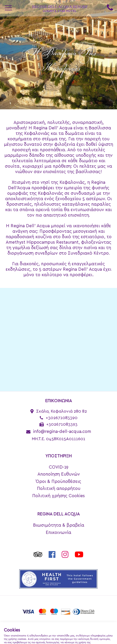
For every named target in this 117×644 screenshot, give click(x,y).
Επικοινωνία (58, 532)
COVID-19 (59, 467)
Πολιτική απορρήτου (59, 488)
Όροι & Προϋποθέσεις (58, 481)
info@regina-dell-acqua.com (62, 431)
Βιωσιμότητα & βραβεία (59, 525)
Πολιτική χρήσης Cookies (58, 496)
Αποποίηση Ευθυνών (59, 474)
